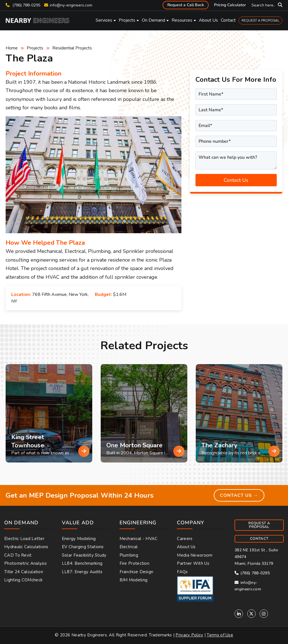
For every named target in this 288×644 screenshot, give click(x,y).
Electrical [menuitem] (129, 547)
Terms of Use (220, 635)
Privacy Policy (189, 635)
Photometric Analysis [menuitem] (25, 563)
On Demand (153, 20)
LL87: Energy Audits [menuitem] (82, 572)
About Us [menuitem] (186, 547)
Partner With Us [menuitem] (193, 563)
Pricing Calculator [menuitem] (230, 5)
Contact (228, 20)
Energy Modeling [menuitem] (79, 539)
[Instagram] (264, 614)
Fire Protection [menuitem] (135, 563)
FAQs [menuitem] (182, 572)
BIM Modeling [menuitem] (134, 580)
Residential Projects (72, 48)
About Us (208, 20)
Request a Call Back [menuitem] (186, 5)
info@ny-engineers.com (71, 5)
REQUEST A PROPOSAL (260, 21)
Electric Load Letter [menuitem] (24, 539)
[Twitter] (251, 614)
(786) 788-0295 (23, 5)
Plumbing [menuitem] (129, 555)
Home (12, 48)
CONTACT (259, 539)
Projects (127, 20)
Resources (182, 20)
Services (104, 20)
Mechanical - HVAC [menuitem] (139, 539)
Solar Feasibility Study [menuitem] (84, 555)
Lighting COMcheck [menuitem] (23, 580)
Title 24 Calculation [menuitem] (24, 572)
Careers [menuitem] (185, 539)
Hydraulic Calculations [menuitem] (26, 547)
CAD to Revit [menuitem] (18, 555)
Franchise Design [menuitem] (137, 572)
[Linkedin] (239, 614)
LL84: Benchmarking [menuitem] (82, 563)
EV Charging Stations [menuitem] (83, 547)
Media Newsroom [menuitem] (195, 555)
